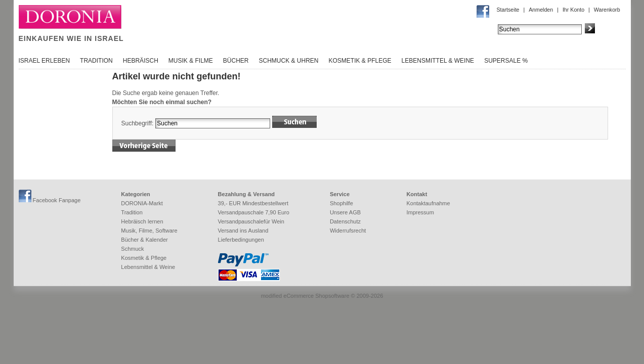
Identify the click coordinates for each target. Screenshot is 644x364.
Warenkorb (607, 10)
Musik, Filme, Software (149, 231)
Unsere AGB (345, 212)
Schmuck (132, 249)
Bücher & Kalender (144, 240)
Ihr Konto (573, 10)
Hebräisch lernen (142, 221)
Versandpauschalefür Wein (251, 221)
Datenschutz (345, 221)
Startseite (508, 10)
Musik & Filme (191, 61)
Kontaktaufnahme (428, 203)
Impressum (420, 212)
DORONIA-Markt (142, 203)
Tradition (96, 61)
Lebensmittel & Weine (438, 61)
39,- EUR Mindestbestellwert (253, 203)
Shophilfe (341, 203)
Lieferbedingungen (241, 240)
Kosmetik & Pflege (360, 61)
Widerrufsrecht (348, 231)
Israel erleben (45, 61)
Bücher (236, 61)
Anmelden (541, 10)
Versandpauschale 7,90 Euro (254, 212)
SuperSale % (506, 61)
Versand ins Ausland (243, 231)
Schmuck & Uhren (288, 61)
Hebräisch (141, 61)
